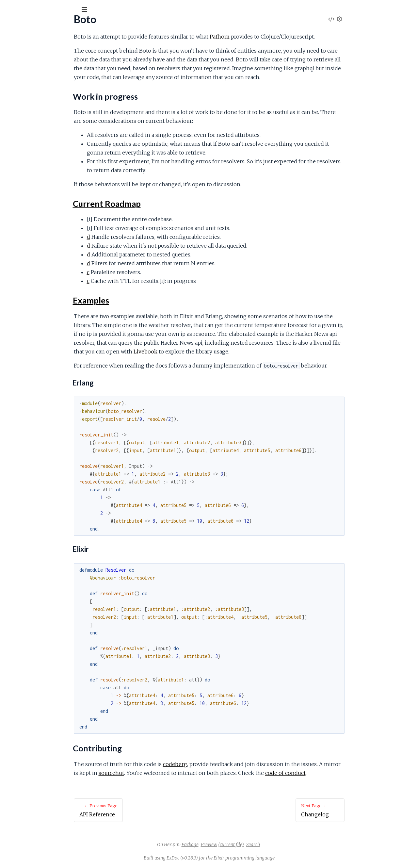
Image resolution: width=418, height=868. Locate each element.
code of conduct (334, 773)
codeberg (224, 764)
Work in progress (30, 86)
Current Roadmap (31, 94)
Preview (258, 844)
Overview (16, 75)
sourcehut (160, 773)
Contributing (24, 109)
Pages (14, 46)
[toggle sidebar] (89, 10)
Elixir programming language (293, 858)
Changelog (16, 121)
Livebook (194, 352)
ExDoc (222, 858)
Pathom (269, 37)
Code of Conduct (24, 130)
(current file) (280, 844)
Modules (39, 46)
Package (239, 844)
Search (302, 844)
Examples (22, 101)
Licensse (15, 138)
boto (14, 26)
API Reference (21, 66)
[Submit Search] (10, 10)
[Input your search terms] (49, 9)
